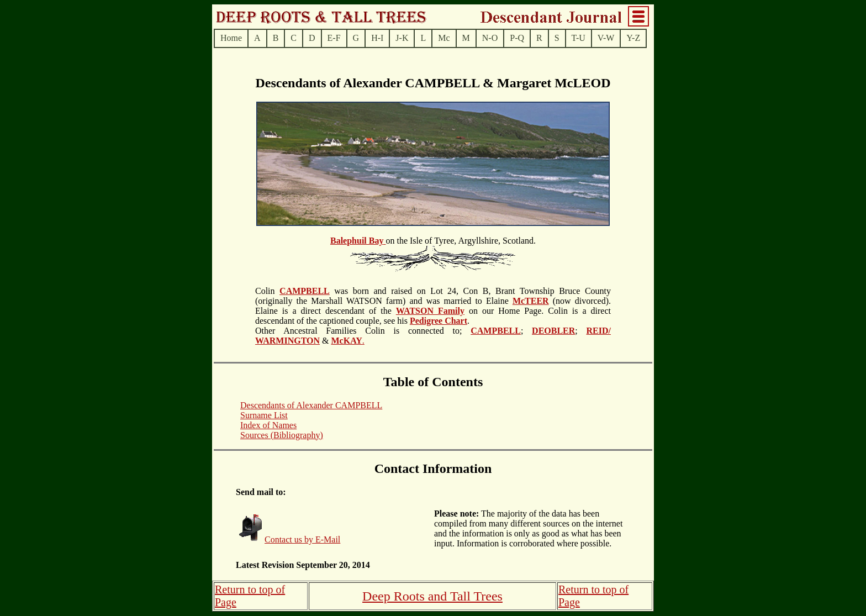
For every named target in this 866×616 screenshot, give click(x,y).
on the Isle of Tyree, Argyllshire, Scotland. (433, 292)
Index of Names (268, 425)
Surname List (264, 415)
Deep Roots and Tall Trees (432, 596)
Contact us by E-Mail (302, 539)
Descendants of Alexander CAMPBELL (311, 405)
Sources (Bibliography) (282, 435)
